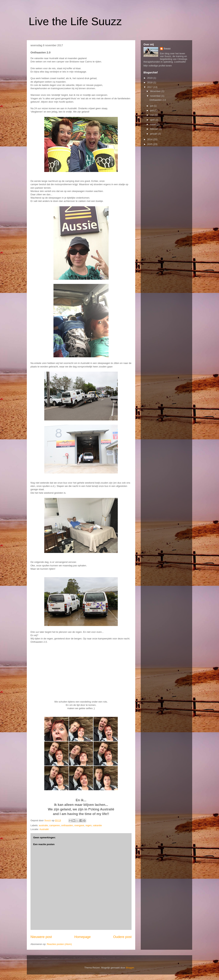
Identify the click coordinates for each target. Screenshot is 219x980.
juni (152, 110)
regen (88, 825)
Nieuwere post (41, 937)
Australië (44, 829)
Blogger (130, 968)
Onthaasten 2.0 (158, 100)
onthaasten (67, 825)
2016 (150, 139)
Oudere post (122, 937)
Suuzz (167, 49)
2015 (150, 144)
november (156, 96)
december (156, 91)
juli (152, 106)
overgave (79, 825)
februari (155, 129)
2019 (150, 78)
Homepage (83, 937)
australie (43, 825)
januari (154, 134)
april (153, 120)
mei (152, 115)
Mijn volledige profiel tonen (158, 66)
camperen (55, 825)
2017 (150, 87)
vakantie (97, 825)
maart (154, 124)
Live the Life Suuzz (75, 21)
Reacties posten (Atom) (59, 944)
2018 (150, 82)
